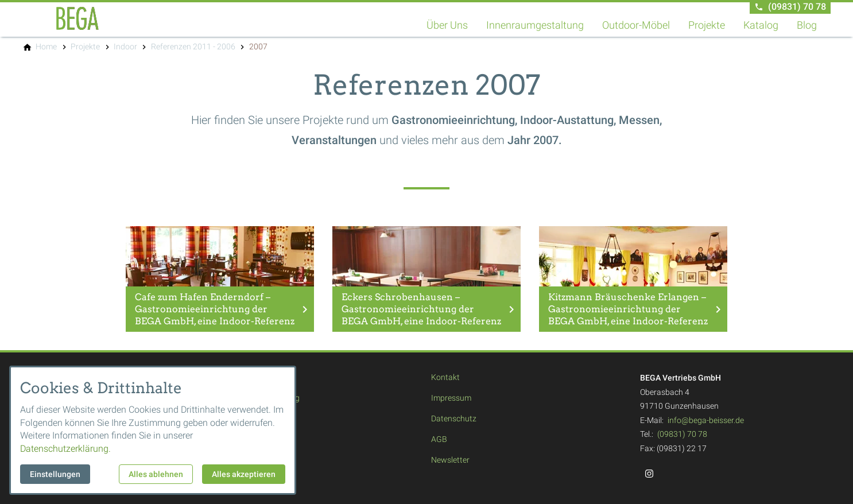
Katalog (761, 25)
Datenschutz (454, 418)
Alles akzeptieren (244, 474)
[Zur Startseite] (77, 18)
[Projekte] (85, 46)
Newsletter (450, 460)
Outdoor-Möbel (636, 25)
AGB (439, 439)
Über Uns (447, 25)
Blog (807, 25)
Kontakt (445, 377)
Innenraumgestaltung (535, 25)
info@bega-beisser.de (706, 420)
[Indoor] (125, 46)
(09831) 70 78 (682, 434)
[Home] (46, 46)
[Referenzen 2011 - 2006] (193, 46)
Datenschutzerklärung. (65, 449)
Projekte (707, 25)
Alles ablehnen (156, 474)
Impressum (451, 398)
